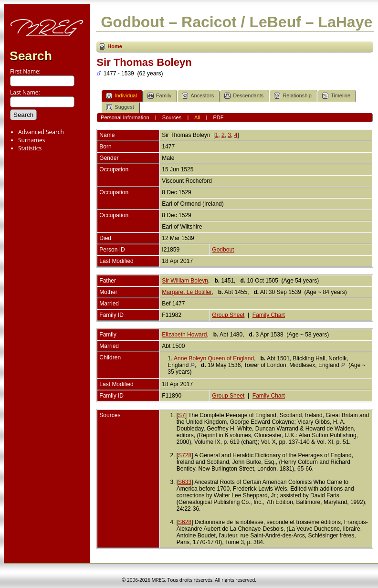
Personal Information (125, 117)
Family (159, 96)
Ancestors (198, 96)
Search (31, 56)
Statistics (30, 148)
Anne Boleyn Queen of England (214, 358)
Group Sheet (228, 315)
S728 (185, 455)
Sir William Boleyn (185, 281)
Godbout (223, 250)
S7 (182, 415)
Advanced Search (41, 132)
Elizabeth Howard (184, 335)
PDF (218, 117)
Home (115, 46)
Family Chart (269, 315)
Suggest (120, 107)
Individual (121, 96)
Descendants (244, 96)
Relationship (293, 96)
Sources (172, 117)
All (197, 117)
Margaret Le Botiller (187, 292)
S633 (185, 482)
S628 (185, 522)
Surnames (31, 140)
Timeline (336, 96)
